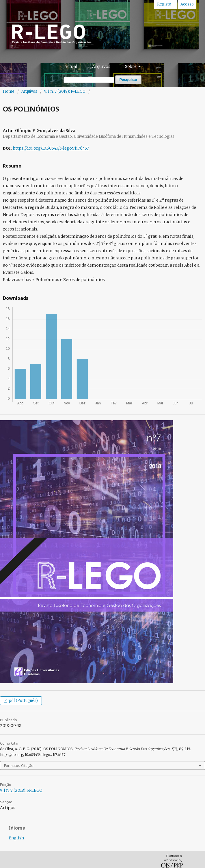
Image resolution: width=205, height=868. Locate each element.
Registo (164, 4)
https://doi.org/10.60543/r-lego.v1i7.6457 (51, 148)
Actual (71, 66)
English (16, 838)
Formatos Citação (19, 765)
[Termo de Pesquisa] (89, 80)
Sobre (131, 66)
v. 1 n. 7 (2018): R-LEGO (65, 91)
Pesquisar (128, 80)
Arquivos (101, 66)
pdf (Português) (23, 701)
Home (9, 91)
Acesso (187, 4)
